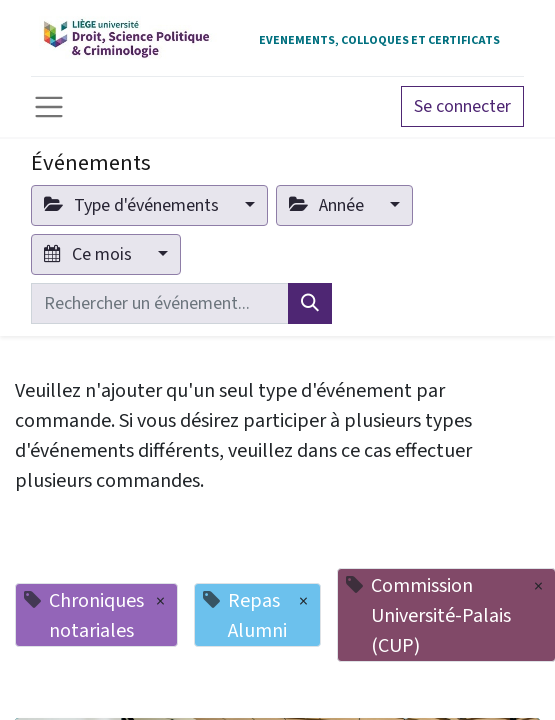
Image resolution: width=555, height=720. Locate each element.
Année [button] (328, 205)
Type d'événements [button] (133, 205)
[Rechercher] (310, 303)
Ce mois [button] (90, 254)
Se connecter (462, 106)
